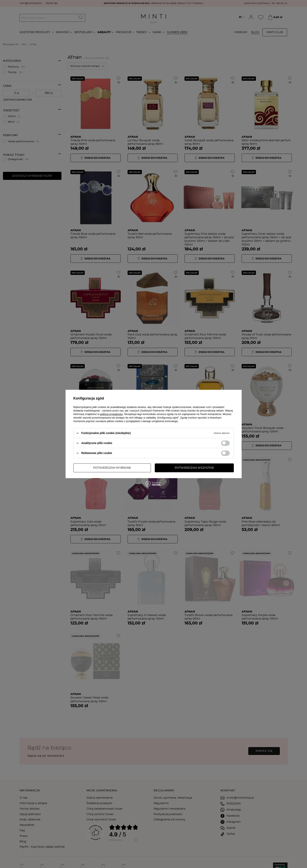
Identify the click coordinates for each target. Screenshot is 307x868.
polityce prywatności (111, 414)
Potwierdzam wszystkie (194, 468)
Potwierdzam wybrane (112, 468)
